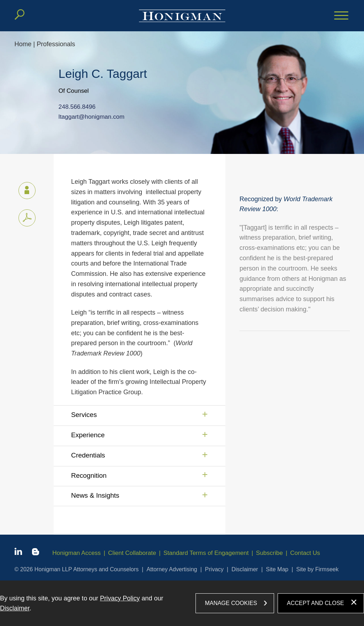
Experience (88, 435)
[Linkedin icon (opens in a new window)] (18, 553)
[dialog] (182, 603)
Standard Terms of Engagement (206, 553)
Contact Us (305, 553)
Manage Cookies (231, 603)
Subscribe (269, 553)
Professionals (56, 44)
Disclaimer (245, 569)
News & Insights (95, 495)
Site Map (277, 569)
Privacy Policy (120, 598)
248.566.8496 (77, 107)
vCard (24, 189)
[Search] (20, 15)
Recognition (89, 475)
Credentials (88, 455)
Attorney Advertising (172, 569)
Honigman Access (76, 553)
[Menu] (341, 16)
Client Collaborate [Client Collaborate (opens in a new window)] (132, 553)
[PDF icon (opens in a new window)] (27, 218)
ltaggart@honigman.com (92, 117)
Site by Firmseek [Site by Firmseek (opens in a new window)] (317, 569)
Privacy (214, 569)
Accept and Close (315, 603)
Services (84, 415)
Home (23, 44)
